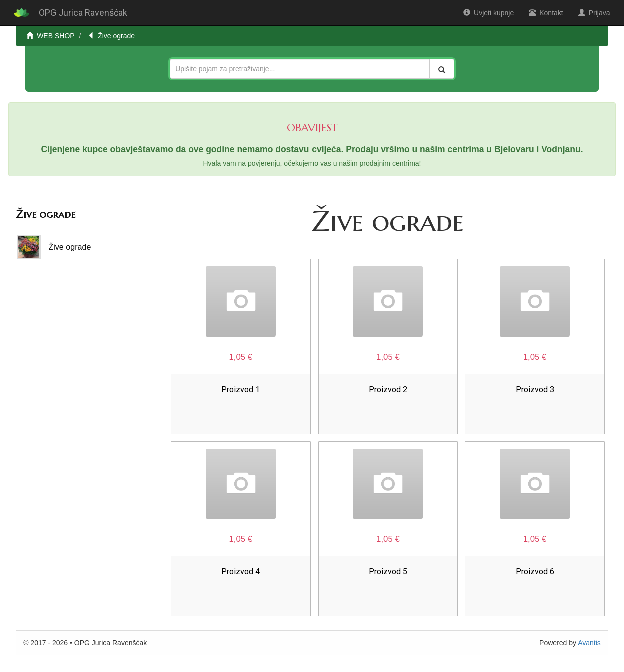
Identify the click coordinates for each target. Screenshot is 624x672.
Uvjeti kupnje (489, 13)
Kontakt (546, 13)
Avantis (589, 643)
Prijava (594, 13)
